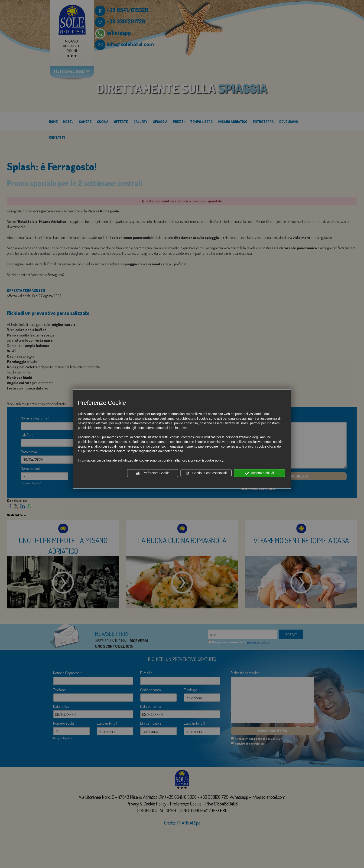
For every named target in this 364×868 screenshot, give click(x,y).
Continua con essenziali (206, 473)
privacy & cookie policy (207, 460)
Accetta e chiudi (259, 473)
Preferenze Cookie (153, 473)
